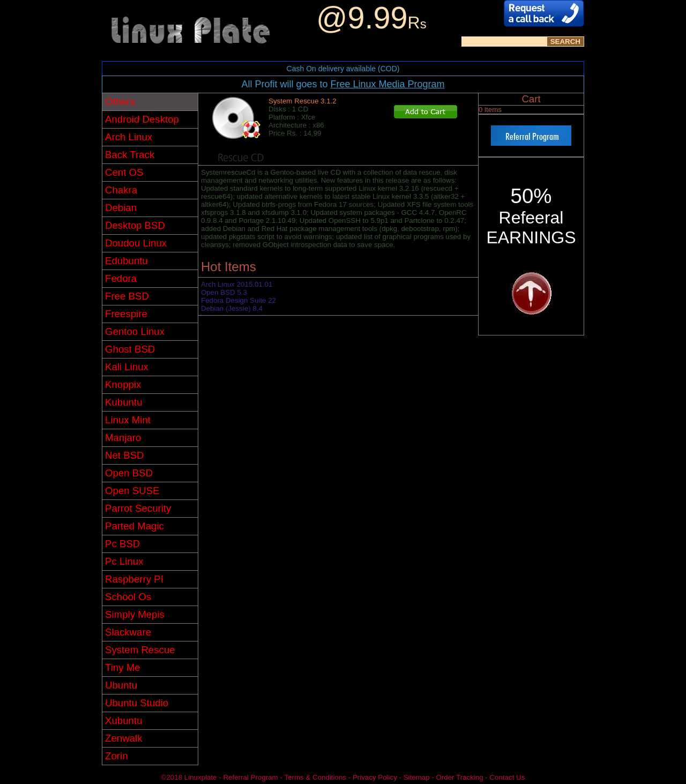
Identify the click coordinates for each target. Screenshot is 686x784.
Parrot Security (138, 508)
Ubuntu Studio (137, 703)
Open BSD (129, 473)
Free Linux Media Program (387, 84)
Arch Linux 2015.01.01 (237, 284)
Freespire (126, 314)
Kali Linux (127, 367)
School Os (128, 597)
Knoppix (123, 384)
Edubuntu (126, 261)
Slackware (128, 632)
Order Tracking (459, 777)
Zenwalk (124, 738)
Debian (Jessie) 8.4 (232, 308)
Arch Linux (129, 137)
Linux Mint (128, 420)
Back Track (130, 155)
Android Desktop (142, 119)
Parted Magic (135, 526)
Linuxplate (201, 777)
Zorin (117, 756)
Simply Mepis (135, 614)
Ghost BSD (130, 349)
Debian (121, 208)
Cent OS (124, 172)
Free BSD (127, 296)
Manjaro (123, 438)
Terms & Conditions (315, 777)
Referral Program (250, 777)
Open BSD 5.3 (224, 292)
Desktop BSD (135, 225)
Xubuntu (124, 720)
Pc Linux (124, 561)
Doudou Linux (136, 243)
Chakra (121, 190)
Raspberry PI (134, 579)
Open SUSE (132, 491)
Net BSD (125, 455)
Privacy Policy (375, 777)
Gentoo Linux (135, 331)
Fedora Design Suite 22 (238, 300)
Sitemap (417, 777)
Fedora (121, 278)
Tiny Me (123, 667)
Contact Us (507, 777)
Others (120, 102)
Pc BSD (122, 544)
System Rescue (140, 650)
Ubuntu (121, 685)
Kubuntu (124, 402)
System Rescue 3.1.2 (303, 101)
